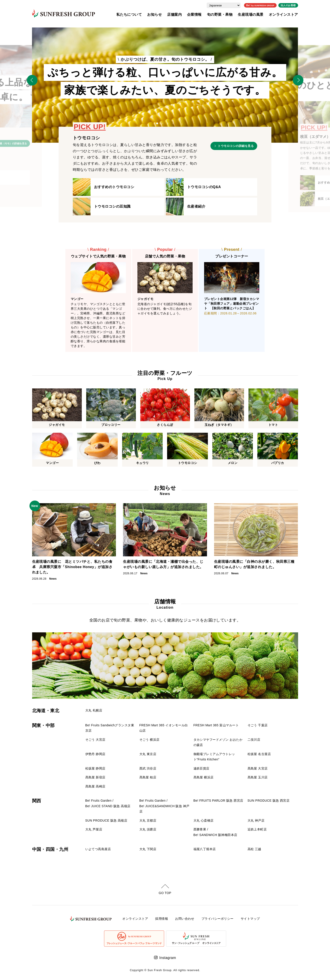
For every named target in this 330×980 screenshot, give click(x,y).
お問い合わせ (185, 919)
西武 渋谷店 (148, 768)
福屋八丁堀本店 (205, 849)
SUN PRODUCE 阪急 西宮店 (269, 801)
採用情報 (162, 919)
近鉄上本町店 (257, 829)
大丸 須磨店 (148, 829)
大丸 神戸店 (256, 820)
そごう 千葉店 (258, 725)
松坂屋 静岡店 (95, 768)
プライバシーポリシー (218, 919)
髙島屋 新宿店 (95, 777)
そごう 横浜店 (149, 740)
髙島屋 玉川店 (258, 777)
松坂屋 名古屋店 (259, 754)
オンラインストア (283, 15)
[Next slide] (298, 80)
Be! (260, 5)
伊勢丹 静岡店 (95, 754)
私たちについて (129, 15)
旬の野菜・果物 (220, 15)
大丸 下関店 (148, 849)
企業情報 (194, 15)
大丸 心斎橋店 (204, 820)
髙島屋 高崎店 (95, 786)
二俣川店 (254, 740)
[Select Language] (224, 5)
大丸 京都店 (148, 820)
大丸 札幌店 (94, 710)
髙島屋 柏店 (148, 777)
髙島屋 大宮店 (258, 768)
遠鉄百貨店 (201, 768)
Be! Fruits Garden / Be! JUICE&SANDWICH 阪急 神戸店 (164, 806)
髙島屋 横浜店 (204, 777)
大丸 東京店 (148, 754)
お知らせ (154, 15)
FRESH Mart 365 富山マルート (216, 725)
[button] (157, 123)
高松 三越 (254, 849)
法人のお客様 (288, 5)
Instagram (168, 958)
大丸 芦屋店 (94, 829)
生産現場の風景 (251, 15)
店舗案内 (174, 15)
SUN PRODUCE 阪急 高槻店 (106, 820)
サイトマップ (250, 919)
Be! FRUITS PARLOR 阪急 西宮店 (218, 801)
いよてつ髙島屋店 (98, 849)
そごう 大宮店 (95, 740)
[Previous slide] (32, 80)
